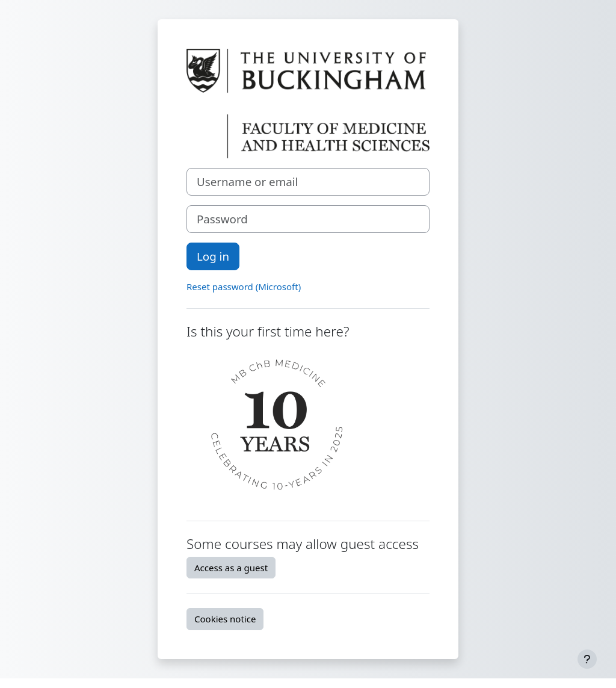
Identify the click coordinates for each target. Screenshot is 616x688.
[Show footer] (587, 659)
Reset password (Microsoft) (244, 287)
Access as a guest (231, 568)
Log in (213, 256)
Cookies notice (225, 619)
